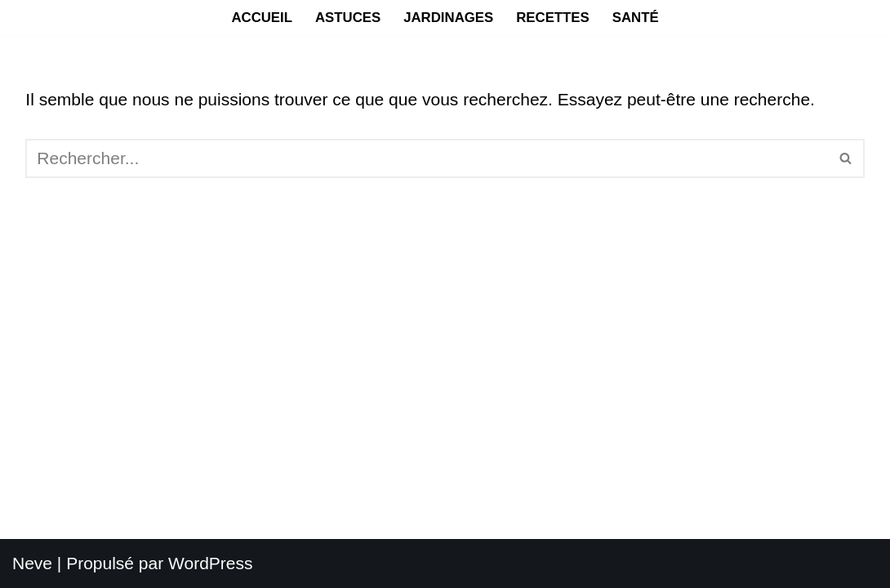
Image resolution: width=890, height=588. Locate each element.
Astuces (348, 18)
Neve (32, 563)
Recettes (553, 18)
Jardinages (448, 18)
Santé (636, 18)
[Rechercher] (426, 158)
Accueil (262, 18)
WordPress (210, 563)
